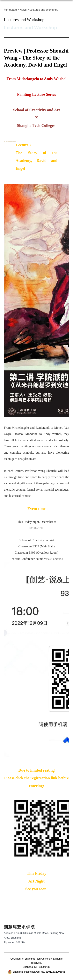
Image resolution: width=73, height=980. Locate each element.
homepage (10, 10)
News (23, 10)
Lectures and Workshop (44, 10)
